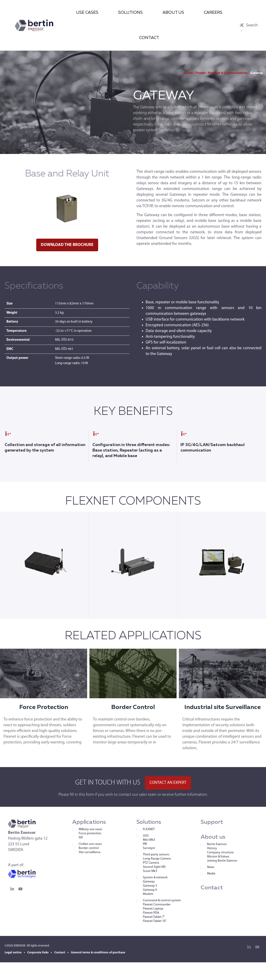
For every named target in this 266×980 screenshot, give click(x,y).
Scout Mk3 (150, 871)
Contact (212, 888)
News (211, 867)
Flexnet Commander (157, 905)
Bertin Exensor (217, 844)
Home (188, 73)
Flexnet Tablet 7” (154, 917)
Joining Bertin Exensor (222, 861)
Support (212, 822)
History (212, 848)
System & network (155, 878)
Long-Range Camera (157, 859)
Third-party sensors (156, 855)
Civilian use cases (90, 844)
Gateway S (150, 886)
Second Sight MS (154, 867)
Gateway (149, 882)
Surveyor (149, 848)
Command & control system (162, 900)
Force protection (90, 833)
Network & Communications (228, 73)
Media (211, 874)
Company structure (220, 853)
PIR (145, 844)
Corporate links (38, 953)
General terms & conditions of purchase (98, 953)
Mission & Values (218, 857)
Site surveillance (90, 852)
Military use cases (90, 829)
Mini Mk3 (149, 840)
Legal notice (13, 953)
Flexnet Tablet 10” (155, 921)
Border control (89, 848)
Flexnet (200, 73)
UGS (146, 836)
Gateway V (150, 890)
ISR (81, 838)
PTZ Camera (151, 863)
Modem (148, 894)
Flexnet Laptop (153, 909)
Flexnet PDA (151, 913)
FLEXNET (149, 829)
